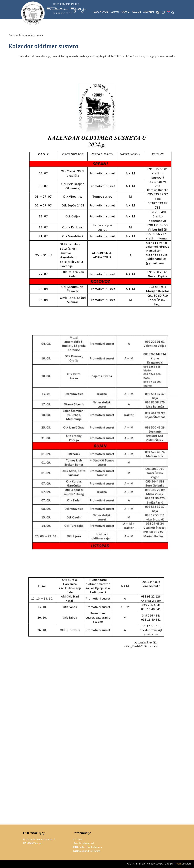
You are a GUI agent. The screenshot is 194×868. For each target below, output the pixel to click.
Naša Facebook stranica (88, 847)
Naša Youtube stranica (87, 851)
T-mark (177, 864)
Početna (13, 35)
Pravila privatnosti (84, 843)
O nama (78, 839)
